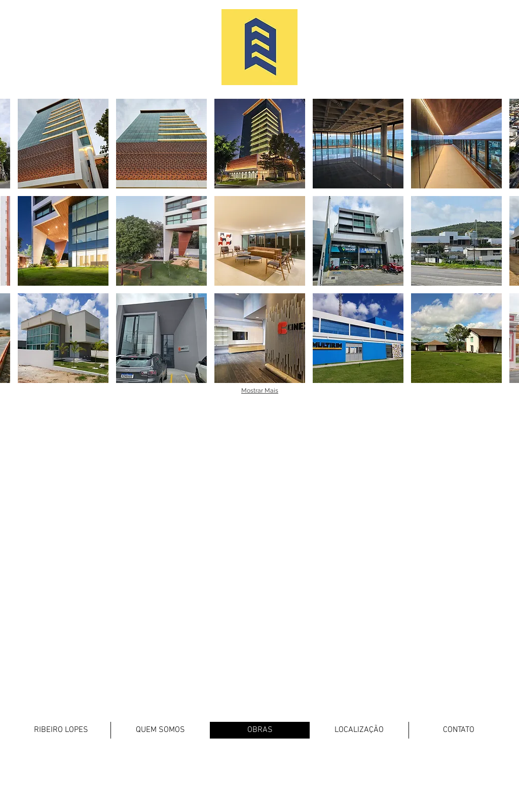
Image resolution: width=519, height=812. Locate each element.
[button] (63, 144)
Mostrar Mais (260, 391)
